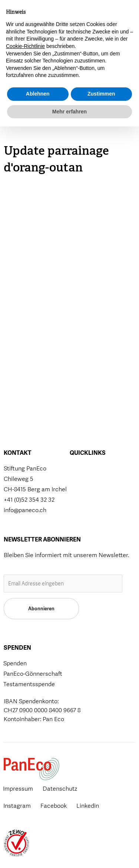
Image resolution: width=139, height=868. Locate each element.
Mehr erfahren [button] (69, 853)
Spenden (71, 19)
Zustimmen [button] (101, 835)
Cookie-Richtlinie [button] (25, 788)
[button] (96, 17)
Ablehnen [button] (38, 835)
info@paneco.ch (25, 510)
